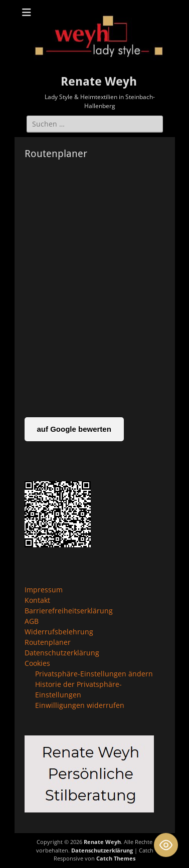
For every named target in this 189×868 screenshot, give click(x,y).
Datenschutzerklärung (62, 653)
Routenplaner (48, 642)
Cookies (37, 663)
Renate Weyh (99, 82)
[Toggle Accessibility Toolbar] (166, 845)
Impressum (44, 590)
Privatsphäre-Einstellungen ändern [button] (94, 674)
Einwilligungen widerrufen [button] (80, 705)
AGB (32, 621)
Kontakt (37, 600)
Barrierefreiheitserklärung (69, 611)
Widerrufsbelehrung (59, 632)
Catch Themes (116, 858)
